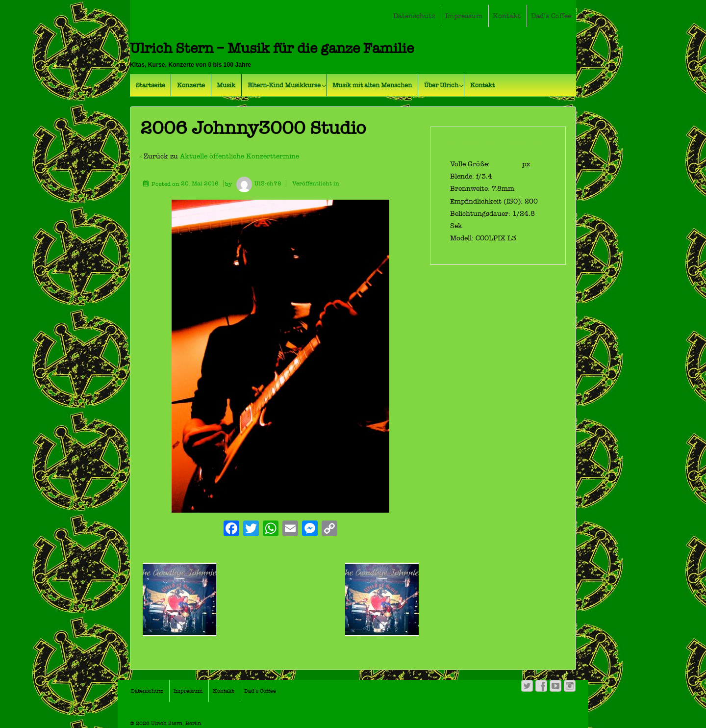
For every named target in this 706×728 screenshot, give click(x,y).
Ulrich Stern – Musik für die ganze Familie (272, 48)
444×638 (507, 164)
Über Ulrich (441, 85)
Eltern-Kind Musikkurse (284, 85)
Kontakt (507, 16)
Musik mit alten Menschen (372, 85)
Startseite (151, 85)
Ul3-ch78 (257, 183)
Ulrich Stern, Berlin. (176, 723)
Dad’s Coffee (551, 16)
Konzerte (191, 85)
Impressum (464, 16)
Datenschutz (414, 16)
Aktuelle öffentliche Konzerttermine (240, 156)
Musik (226, 85)
